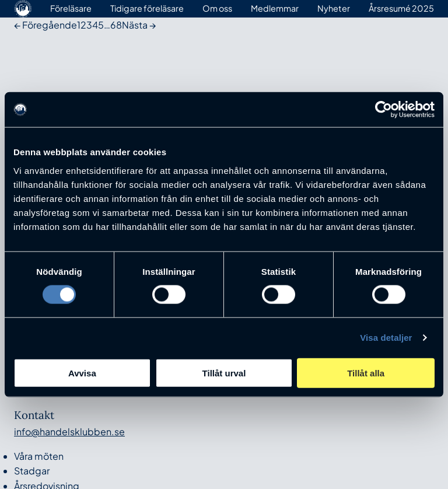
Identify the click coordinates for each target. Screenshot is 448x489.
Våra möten (39, 456)
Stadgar (32, 471)
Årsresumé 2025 (401, 8)
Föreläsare (71, 8)
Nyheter (334, 8)
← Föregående (45, 25)
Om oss (217, 8)
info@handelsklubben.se (69, 432)
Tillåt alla (366, 373)
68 (116, 25)
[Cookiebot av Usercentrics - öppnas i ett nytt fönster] (384, 110)
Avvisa (82, 373)
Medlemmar (275, 8)
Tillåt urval (224, 373)
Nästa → (139, 25)
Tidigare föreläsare (147, 8)
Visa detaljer (386, 338)
